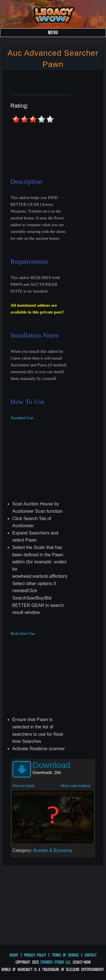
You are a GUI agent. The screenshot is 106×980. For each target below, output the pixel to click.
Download (51, 765)
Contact (91, 955)
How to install (23, 786)
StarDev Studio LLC (55, 962)
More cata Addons (76, 786)
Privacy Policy (35, 955)
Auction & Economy (53, 850)
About (14, 955)
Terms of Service (65, 955)
